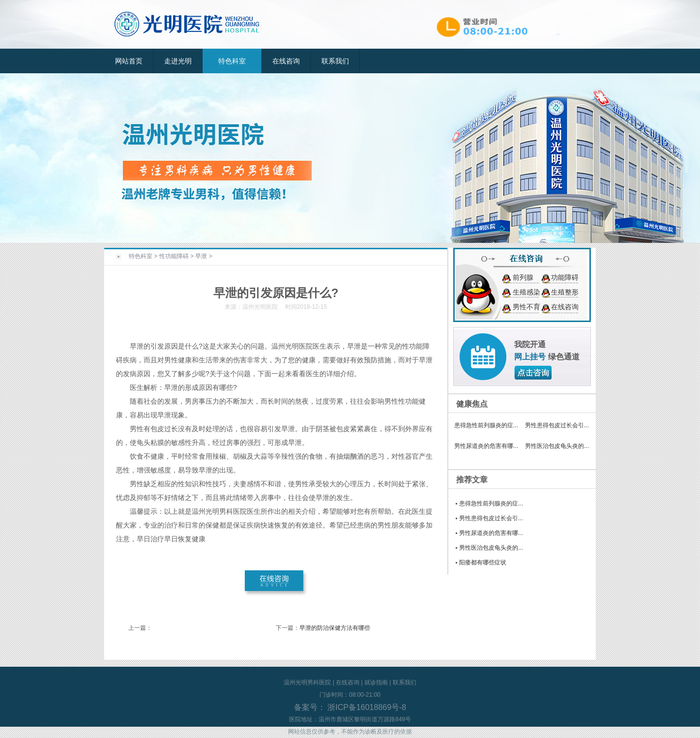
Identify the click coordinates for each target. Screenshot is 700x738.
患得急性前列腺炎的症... (486, 425)
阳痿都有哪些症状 (483, 562)
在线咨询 (286, 61)
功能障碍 (565, 277)
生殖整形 (565, 292)
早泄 (201, 256)
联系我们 (335, 61)
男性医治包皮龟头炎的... (557, 446)
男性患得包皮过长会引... (557, 425)
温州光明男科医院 (307, 682)
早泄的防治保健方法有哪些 (335, 628)
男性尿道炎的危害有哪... (486, 446)
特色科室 (232, 61)
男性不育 (526, 307)
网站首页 (129, 61)
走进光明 (178, 61)
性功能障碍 (174, 256)
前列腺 (523, 277)
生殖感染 (526, 292)
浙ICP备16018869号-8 (366, 707)
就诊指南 (376, 682)
